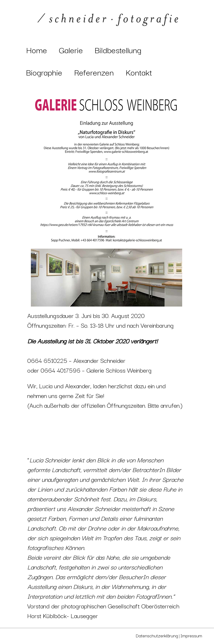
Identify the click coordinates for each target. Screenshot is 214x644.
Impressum (191, 635)
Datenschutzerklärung (157, 635)
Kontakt (139, 72)
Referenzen (94, 72)
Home (37, 50)
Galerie (71, 50)
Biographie (44, 72)
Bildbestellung (118, 50)
